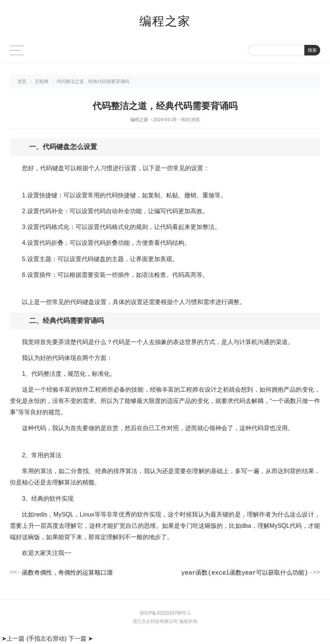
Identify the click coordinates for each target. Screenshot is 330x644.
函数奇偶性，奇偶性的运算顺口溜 (67, 573)
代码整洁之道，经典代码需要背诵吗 (93, 81)
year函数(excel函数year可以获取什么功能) (245, 573)
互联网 (42, 81)
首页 (22, 81)
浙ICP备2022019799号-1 (165, 614)
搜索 (312, 50)
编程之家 (165, 21)
